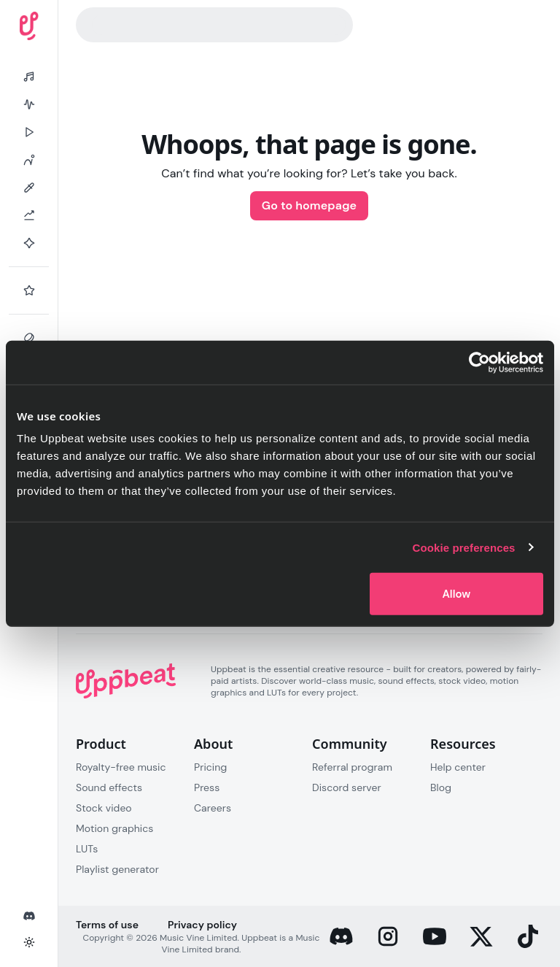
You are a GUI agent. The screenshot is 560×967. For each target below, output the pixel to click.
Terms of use (107, 925)
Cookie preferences (464, 547)
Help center (458, 767)
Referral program (352, 767)
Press (207, 787)
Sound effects (109, 787)
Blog (441, 787)
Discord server (347, 787)
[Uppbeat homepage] (29, 26)
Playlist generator (117, 869)
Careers (213, 808)
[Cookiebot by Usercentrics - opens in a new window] (479, 362)
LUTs (87, 849)
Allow (456, 594)
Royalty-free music (121, 767)
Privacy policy (202, 925)
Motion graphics (114, 828)
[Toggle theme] (29, 942)
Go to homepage (309, 205)
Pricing (210, 767)
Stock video (104, 808)
